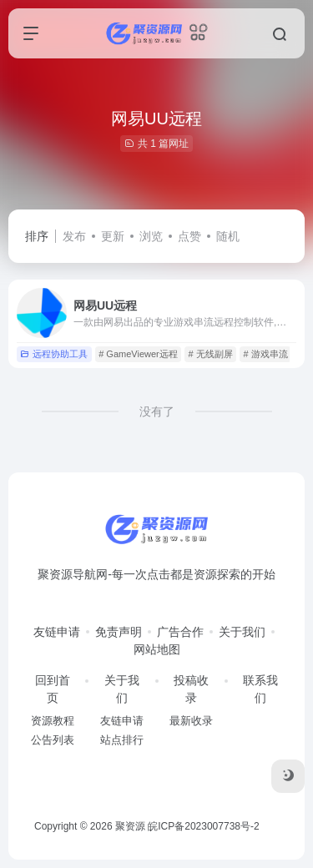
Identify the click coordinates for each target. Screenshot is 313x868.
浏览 (151, 236)
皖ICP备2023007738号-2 (203, 826)
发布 (74, 236)
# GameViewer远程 (138, 354)
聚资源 (130, 826)
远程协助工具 (54, 354)
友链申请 (57, 632)
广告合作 (180, 632)
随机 (228, 236)
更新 (113, 236)
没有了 (157, 411)
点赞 (189, 236)
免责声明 (119, 632)
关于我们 (242, 632)
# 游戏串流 (265, 354)
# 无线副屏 (211, 354)
